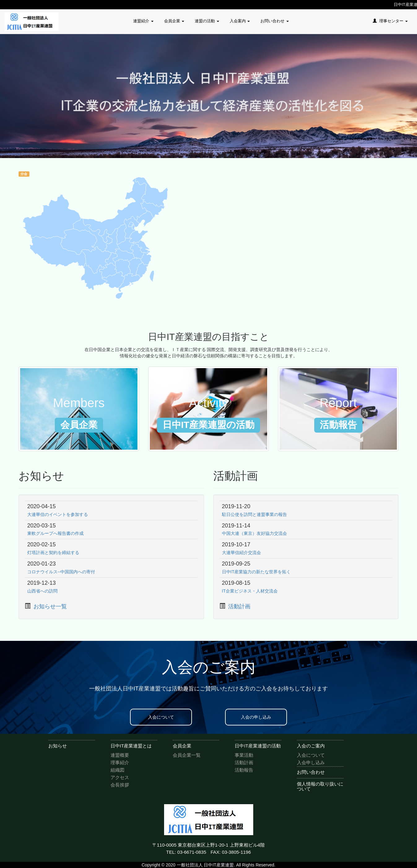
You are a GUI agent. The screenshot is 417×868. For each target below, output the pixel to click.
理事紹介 (120, 762)
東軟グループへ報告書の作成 (55, 533)
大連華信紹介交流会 (241, 553)
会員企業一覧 (187, 755)
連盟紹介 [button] (143, 21)
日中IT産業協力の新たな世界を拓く (256, 572)
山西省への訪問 (42, 591)
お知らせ (58, 746)
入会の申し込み (256, 717)
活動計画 (239, 606)
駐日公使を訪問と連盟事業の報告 (254, 514)
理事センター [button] (390, 21)
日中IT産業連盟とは (131, 746)
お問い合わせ (311, 772)
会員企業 (182, 746)
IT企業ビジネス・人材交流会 (250, 591)
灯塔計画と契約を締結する (53, 553)
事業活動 (244, 755)
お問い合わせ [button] (275, 21)
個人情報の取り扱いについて (320, 786)
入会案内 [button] (240, 21)
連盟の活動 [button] (207, 21)
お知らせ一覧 (50, 606)
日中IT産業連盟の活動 (258, 746)
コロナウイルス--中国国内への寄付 (61, 572)
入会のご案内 (311, 746)
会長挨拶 (120, 785)
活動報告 (244, 770)
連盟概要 (120, 755)
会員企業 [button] (174, 21)
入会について (161, 717)
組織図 (117, 770)
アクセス (120, 777)
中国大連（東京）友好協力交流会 (254, 533)
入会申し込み (311, 762)
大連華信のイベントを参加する (58, 514)
